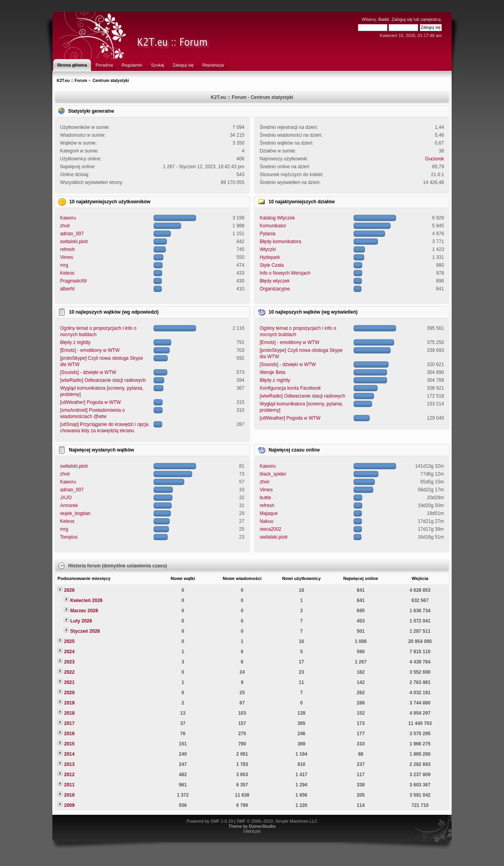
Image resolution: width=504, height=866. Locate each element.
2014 (69, 754)
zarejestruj (431, 19)
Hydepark (270, 257)
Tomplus (69, 537)
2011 (69, 785)
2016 (69, 734)
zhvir (65, 226)
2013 (69, 764)
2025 (69, 641)
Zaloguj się (402, 19)
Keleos (67, 273)
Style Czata (271, 265)
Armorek (69, 505)
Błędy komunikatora (280, 242)
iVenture (252, 831)
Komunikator (273, 226)
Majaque (269, 513)
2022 (69, 672)
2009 (69, 805)
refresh (67, 249)
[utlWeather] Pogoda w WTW (90, 402)
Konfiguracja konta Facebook (290, 388)
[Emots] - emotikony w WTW (90, 350)
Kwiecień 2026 (86, 600)
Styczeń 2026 (85, 631)
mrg (64, 265)
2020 (69, 693)
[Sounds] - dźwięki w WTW (88, 372)
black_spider (273, 474)
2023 (69, 662)
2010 (69, 795)
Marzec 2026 (84, 611)
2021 (69, 682)
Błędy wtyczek (274, 281)
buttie (265, 498)
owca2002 (270, 529)
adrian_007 (72, 234)
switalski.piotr (74, 242)
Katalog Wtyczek (277, 218)
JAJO (66, 498)
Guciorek (435, 159)
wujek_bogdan (75, 513)
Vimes (66, 257)
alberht (67, 289)
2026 (69, 590)
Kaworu (68, 218)
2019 (69, 703)
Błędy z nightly (75, 342)
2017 (69, 723)
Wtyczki (268, 249)
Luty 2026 (81, 621)
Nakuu (266, 521)
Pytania (267, 234)
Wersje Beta (272, 372)
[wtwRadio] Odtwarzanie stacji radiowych (103, 380)
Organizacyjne (275, 289)
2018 (69, 713)
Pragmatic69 (73, 281)
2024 (69, 652)
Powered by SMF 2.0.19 (210, 821)
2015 (69, 744)
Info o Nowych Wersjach (285, 273)
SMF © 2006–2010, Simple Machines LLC (277, 821)
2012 (69, 775)
